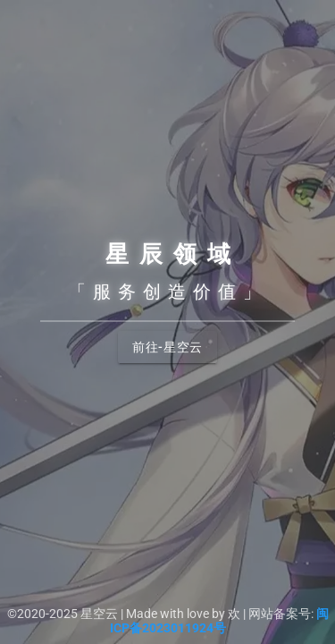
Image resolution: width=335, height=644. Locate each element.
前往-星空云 (167, 347)
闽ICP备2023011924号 (219, 621)
